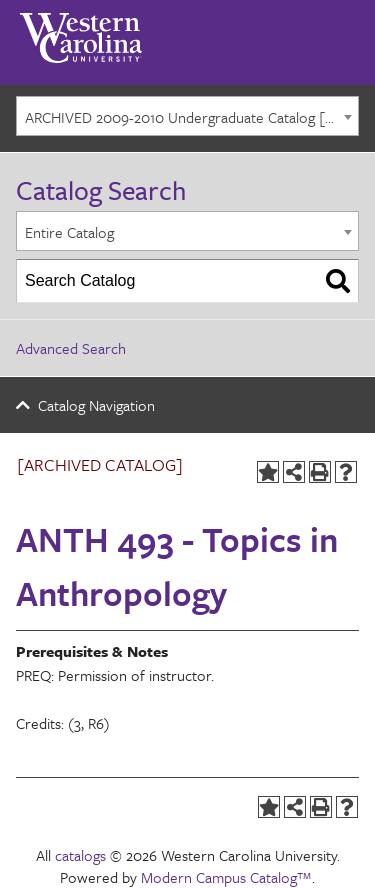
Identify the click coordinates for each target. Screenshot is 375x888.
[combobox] (187, 116)
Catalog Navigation (96, 405)
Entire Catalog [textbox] (69, 232)
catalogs (80, 855)
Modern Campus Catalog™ (226, 877)
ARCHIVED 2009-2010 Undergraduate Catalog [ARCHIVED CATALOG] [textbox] (191, 117)
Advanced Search (71, 348)
